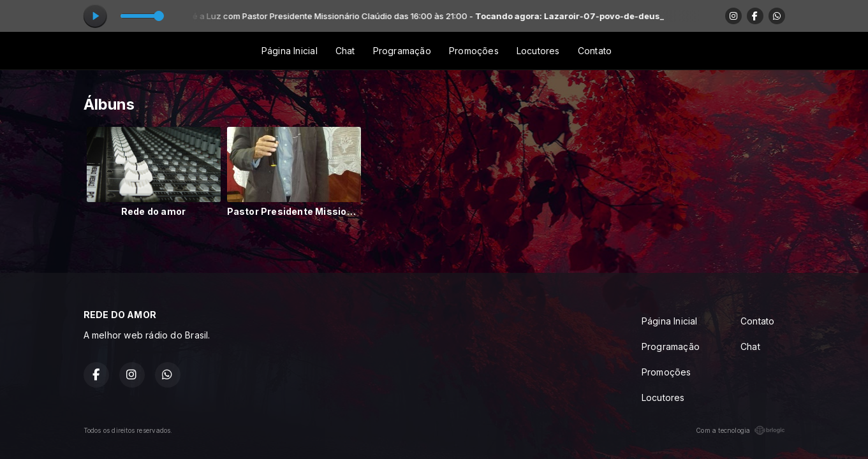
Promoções (474, 51)
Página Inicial (290, 51)
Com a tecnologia (740, 430)
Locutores (538, 51)
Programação (402, 51)
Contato (595, 51)
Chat (345, 51)
